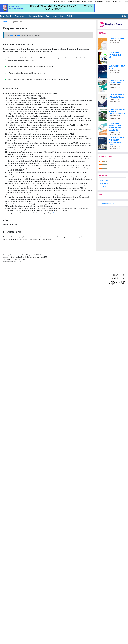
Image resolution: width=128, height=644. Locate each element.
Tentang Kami (20, 16)
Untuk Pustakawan (105, 187)
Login (62, 16)
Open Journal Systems (107, 204)
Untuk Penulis (103, 184)
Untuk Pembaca (104, 180)
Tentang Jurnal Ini (60, 2)
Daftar (48, 16)
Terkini (69, 16)
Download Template (60, 213)
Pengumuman (99, 2)
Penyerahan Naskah (36, 16)
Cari (124, 16)
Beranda (6, 22)
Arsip (55, 16)
